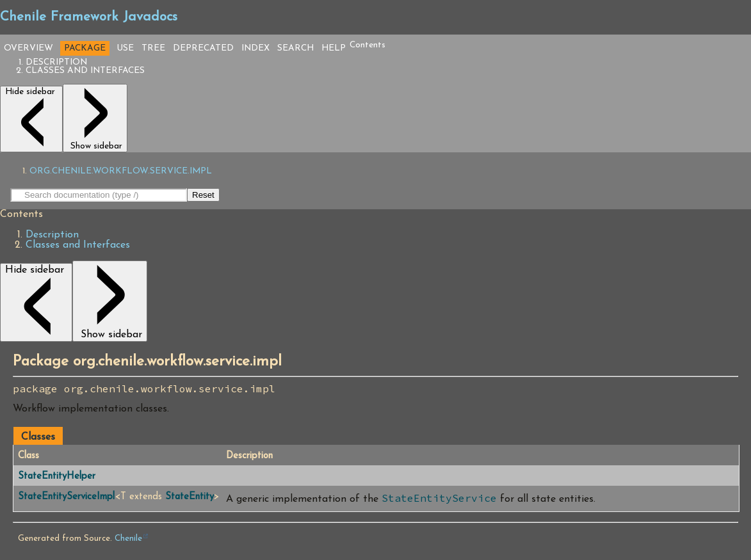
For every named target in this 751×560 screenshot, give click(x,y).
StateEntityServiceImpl (66, 497)
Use (125, 48)
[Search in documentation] (99, 195)
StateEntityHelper (57, 476)
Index (255, 48)
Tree (153, 48)
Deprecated (203, 48)
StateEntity (190, 497)
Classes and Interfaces (85, 71)
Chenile (128, 539)
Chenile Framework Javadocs (89, 17)
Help (334, 48)
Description (56, 62)
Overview (28, 48)
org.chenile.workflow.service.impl (121, 171)
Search (295, 48)
